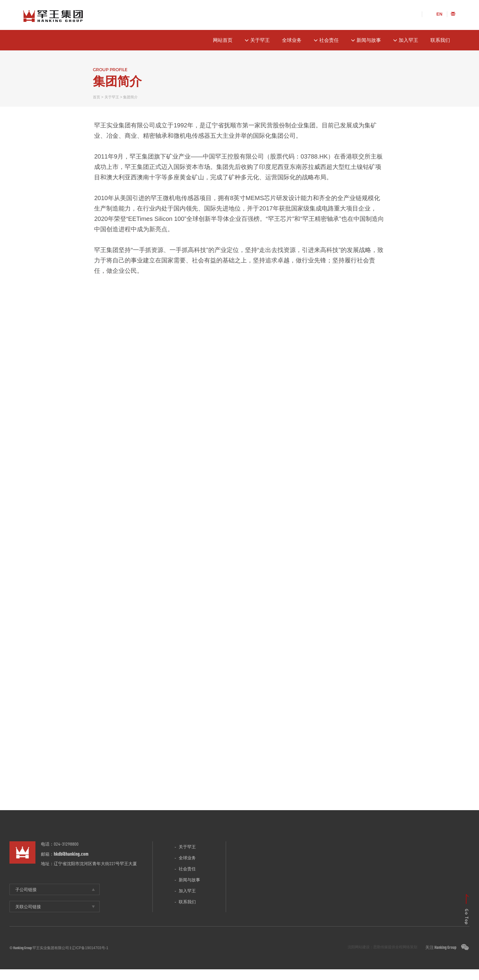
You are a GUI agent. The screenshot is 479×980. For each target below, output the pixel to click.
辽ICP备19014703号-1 (90, 959)
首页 (97, 97)
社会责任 (326, 40)
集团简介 (130, 97)
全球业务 (292, 40)
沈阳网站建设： (360, 958)
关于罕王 (257, 40)
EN (439, 14)
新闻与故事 (366, 40)
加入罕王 (406, 40)
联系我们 (440, 40)
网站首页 (223, 40)
